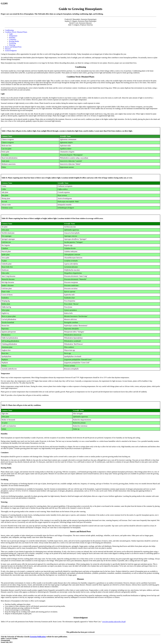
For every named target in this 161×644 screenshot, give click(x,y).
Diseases (8, 49)
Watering (12, 45)
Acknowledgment (11, 51)
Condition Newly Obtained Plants (16, 32)
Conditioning (9, 30)
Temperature (13, 36)
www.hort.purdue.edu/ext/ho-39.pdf (114, 622)
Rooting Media (14, 41)
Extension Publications (38, 637)
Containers (13, 39)
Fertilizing (12, 43)
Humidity (12, 38)
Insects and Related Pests (13, 47)
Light (11, 34)
